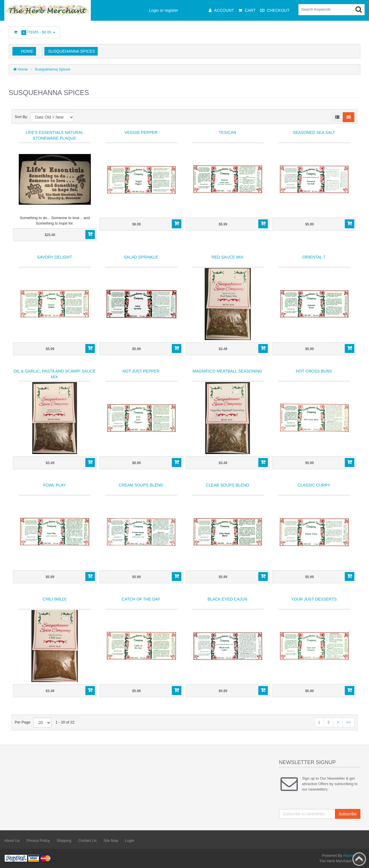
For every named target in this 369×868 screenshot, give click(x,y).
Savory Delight (54, 257)
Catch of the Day (141, 599)
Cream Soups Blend (141, 485)
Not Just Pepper (141, 371)
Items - (34, 32)
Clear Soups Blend (227, 485)
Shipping (64, 841)
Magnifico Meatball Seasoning (227, 371)
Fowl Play (55, 485)
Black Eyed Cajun (227, 599)
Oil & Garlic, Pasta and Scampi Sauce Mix (54, 374)
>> (348, 722)
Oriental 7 (314, 257)
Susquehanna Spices (70, 51)
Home (27, 51)
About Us (12, 841)
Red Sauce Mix (227, 257)
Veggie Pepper (141, 132)
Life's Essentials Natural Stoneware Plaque (54, 135)
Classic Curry (314, 485)
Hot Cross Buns (314, 371)
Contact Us (87, 841)
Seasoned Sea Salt (314, 132)
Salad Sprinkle (141, 257)
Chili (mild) (54, 599)
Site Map (111, 841)
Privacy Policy (38, 841)
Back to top (359, 859)
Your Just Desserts (314, 599)
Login (130, 841)
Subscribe (348, 814)
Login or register (164, 10)
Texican (228, 132)
